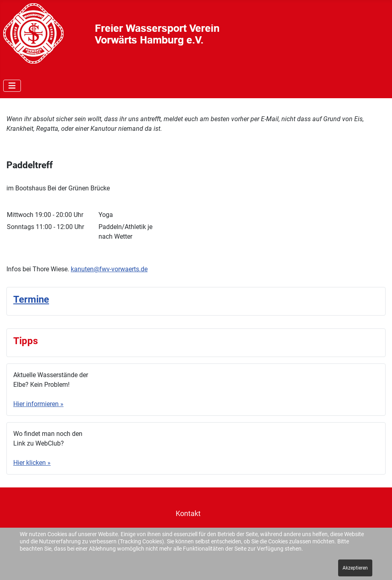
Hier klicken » (32, 463)
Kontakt (188, 514)
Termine (31, 299)
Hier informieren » (38, 404)
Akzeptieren (355, 568)
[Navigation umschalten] (12, 86)
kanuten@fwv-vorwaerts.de (109, 269)
